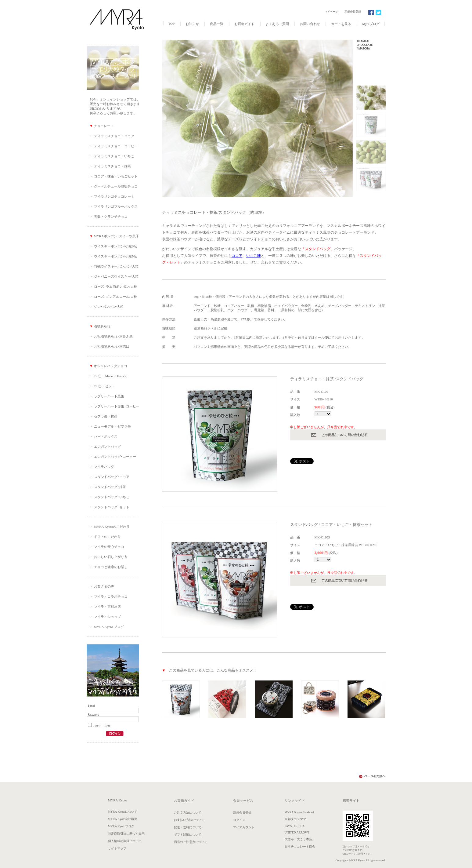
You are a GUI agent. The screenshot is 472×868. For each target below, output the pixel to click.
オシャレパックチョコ (110, 366)
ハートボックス (106, 436)
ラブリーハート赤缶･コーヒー (117, 406)
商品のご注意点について (191, 842)
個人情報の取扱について (125, 841)
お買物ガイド (244, 24)
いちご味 (254, 256)
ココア (237, 256)
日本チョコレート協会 (300, 846)
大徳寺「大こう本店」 (300, 839)
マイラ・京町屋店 (107, 607)
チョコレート (103, 126)
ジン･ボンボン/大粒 (109, 307)
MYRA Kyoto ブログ (109, 627)
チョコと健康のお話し (111, 567)
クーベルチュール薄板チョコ (116, 186)
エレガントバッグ (107, 447)
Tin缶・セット (105, 386)
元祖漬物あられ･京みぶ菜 (113, 336)
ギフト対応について (188, 835)
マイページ (331, 12)
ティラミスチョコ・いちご (114, 156)
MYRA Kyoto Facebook (300, 812)
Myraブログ (371, 24)
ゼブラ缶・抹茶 (106, 416)
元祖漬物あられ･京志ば (112, 346)
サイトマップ (117, 848)
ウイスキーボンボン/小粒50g (115, 256)
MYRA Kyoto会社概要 (123, 819)
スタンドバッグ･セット (112, 507)
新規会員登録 (353, 12)
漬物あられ (102, 326)
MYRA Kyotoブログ (121, 826)
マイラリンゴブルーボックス (116, 206)
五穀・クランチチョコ (111, 217)
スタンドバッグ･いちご (112, 497)
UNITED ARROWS (297, 832)
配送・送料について (188, 827)
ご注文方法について (188, 813)
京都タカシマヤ (295, 819)
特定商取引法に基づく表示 (126, 834)
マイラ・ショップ (107, 617)
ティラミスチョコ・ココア (114, 136)
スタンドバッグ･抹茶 (110, 487)
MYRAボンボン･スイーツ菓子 (116, 236)
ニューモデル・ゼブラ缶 (112, 426)
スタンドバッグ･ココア (112, 477)
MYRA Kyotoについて (123, 812)
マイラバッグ (104, 467)
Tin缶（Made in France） (112, 376)
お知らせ (192, 24)
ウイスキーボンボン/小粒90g (115, 246)
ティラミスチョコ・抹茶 (112, 166)
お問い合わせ (310, 24)
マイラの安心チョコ (109, 547)
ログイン (239, 820)
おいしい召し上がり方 (111, 557)
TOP (172, 24)
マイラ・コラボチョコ (111, 596)
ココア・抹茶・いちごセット (116, 176)
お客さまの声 (104, 586)
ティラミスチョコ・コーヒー (116, 146)
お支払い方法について (189, 820)
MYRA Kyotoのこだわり (112, 527)
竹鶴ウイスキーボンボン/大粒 (116, 266)
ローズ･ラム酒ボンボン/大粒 (115, 286)
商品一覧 (217, 24)
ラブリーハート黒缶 (109, 396)
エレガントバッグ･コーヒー (115, 457)
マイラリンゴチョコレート (114, 196)
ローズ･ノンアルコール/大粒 (115, 297)
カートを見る (341, 24)
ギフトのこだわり (107, 537)
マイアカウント (244, 827)
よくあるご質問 (277, 24)
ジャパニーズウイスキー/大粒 (116, 276)
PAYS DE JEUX (295, 826)
